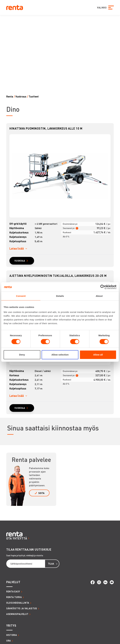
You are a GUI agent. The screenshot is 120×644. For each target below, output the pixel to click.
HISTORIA (12, 635)
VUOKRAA (20, 261)
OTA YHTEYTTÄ (17, 538)
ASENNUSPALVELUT (17, 614)
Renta (10, 96)
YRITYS (11, 625)
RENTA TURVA (14, 597)
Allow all (98, 355)
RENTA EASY (13, 591)
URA (9, 641)
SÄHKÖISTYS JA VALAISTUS (22, 608)
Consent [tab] (21, 296)
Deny (22, 355)
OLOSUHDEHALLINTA (18, 603)
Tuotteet (34, 96)
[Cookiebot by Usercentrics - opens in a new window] (103, 287)
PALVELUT (13, 582)
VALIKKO (102, 8)
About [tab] (99, 296)
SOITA (41, 493)
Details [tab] (60, 296)
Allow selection (60, 355)
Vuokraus (21, 96)
